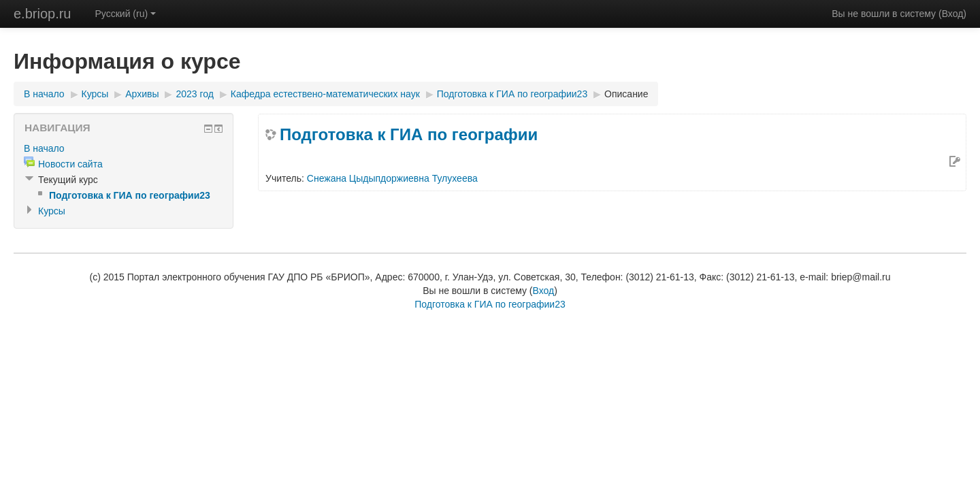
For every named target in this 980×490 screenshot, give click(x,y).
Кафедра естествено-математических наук (325, 94)
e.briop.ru (43, 14)
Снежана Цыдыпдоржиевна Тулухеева (392, 178)
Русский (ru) (126, 14)
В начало (44, 94)
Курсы (95, 94)
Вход (953, 14)
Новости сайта (70, 164)
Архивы (142, 94)
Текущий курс (68, 180)
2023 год (194, 94)
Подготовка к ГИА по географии (409, 134)
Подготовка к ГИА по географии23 (512, 94)
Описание (626, 94)
